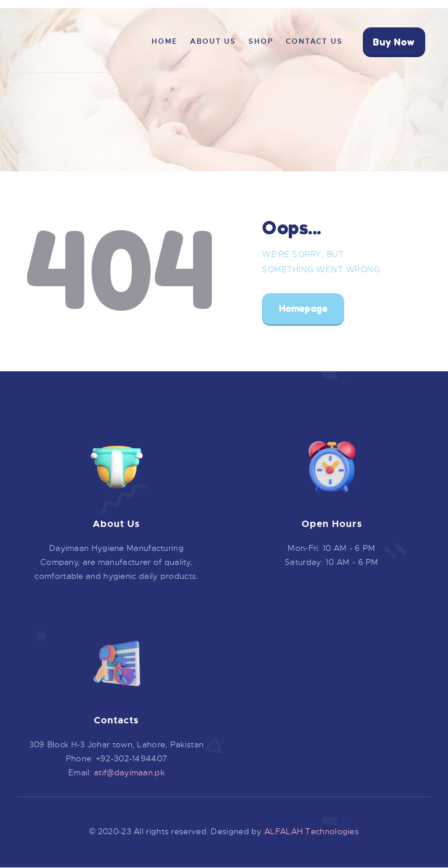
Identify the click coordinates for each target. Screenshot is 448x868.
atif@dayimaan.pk (129, 772)
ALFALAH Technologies (311, 831)
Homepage (303, 308)
